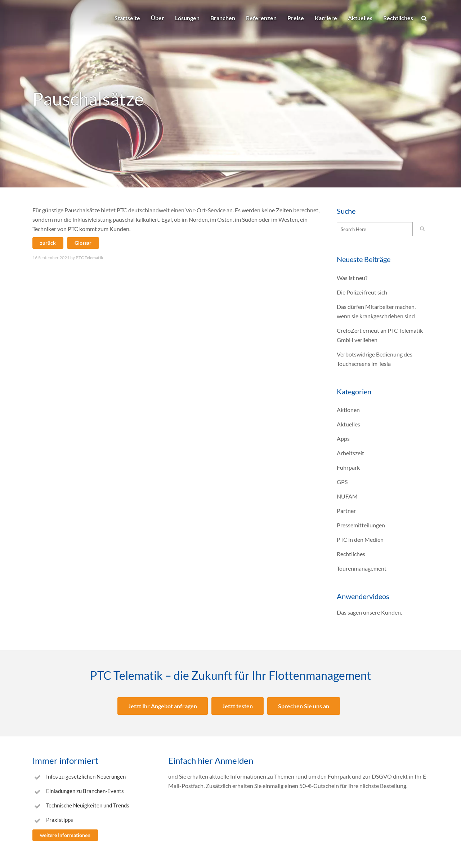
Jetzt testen (238, 706)
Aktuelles (360, 18)
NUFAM (347, 496)
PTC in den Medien (360, 539)
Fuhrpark (348, 467)
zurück (48, 243)
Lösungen (187, 18)
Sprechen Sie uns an (304, 706)
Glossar (83, 243)
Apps (343, 439)
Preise (296, 18)
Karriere (326, 18)
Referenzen (261, 18)
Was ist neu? (352, 278)
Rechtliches (398, 18)
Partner (346, 511)
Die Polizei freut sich (362, 292)
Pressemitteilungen (361, 525)
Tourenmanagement (362, 568)
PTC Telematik (89, 258)
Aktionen (348, 410)
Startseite (127, 18)
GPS (342, 482)
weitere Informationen (65, 835)
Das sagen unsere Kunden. (369, 612)
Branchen (223, 18)
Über (158, 18)
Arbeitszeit (350, 453)
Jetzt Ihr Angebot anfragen (163, 706)
